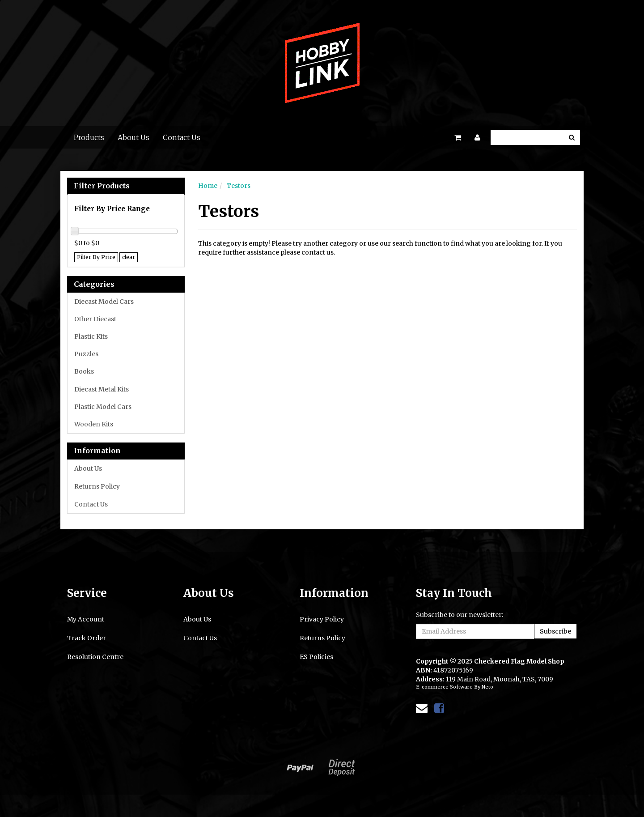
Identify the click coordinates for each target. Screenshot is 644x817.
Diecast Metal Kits (102, 389)
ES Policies (316, 657)
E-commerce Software (444, 687)
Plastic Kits (91, 336)
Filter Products (102, 186)
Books (84, 371)
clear (129, 257)
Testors (239, 186)
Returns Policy (97, 486)
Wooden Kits (94, 424)
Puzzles (86, 354)
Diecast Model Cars (104, 302)
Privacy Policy (322, 619)
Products (89, 137)
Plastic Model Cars (103, 407)
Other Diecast (95, 319)
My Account (86, 619)
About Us (133, 137)
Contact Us (182, 137)
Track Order (87, 638)
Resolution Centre (95, 657)
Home (208, 186)
